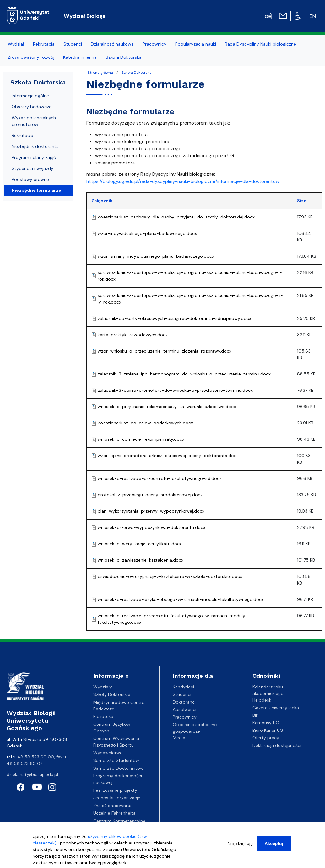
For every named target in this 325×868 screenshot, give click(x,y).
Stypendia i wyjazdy (32, 168)
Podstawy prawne (30, 179)
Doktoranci (184, 702)
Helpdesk (262, 700)
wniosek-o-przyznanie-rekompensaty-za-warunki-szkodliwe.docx (167, 407)
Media (179, 738)
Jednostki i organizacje (117, 798)
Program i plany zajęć (34, 157)
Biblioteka (103, 716)
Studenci (182, 694)
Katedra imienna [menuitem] (80, 57)
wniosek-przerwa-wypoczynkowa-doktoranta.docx (152, 527)
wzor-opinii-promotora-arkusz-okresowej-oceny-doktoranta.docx (168, 456)
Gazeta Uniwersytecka (276, 708)
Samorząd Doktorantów (118, 768)
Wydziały (103, 687)
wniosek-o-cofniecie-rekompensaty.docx (141, 439)
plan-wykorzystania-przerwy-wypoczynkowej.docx (151, 511)
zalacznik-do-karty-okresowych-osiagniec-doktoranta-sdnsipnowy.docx (174, 318)
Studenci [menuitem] (73, 44)
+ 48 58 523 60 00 (34, 757)
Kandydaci (183, 687)
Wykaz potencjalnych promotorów (34, 121)
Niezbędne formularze (36, 190)
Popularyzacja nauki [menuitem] (196, 44)
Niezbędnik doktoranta (35, 146)
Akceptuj (274, 844)
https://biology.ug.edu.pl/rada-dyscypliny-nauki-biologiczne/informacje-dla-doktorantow (183, 181)
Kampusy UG (266, 723)
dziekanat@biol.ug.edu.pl (32, 774)
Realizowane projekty (115, 790)
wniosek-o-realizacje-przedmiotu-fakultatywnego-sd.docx (160, 478)
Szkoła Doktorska (137, 73)
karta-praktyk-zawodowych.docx (133, 335)
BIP (255, 715)
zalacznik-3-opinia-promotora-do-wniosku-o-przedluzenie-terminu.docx (175, 390)
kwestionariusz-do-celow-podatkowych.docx (145, 423)
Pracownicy (185, 717)
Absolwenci (184, 709)
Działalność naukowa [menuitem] (112, 44)
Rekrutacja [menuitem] (44, 44)
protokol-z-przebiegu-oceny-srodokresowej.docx (150, 495)
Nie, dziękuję (240, 844)
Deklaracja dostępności (277, 745)
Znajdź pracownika (112, 806)
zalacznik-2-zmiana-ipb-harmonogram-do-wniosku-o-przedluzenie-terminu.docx (184, 374)
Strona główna (100, 73)
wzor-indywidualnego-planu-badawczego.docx (147, 233)
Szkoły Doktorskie (112, 694)
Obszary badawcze (32, 107)
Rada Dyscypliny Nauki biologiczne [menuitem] (260, 44)
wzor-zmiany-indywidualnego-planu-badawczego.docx (156, 256)
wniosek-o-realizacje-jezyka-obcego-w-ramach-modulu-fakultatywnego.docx (181, 599)
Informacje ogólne (30, 96)
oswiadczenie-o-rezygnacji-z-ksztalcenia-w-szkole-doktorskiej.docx (170, 576)
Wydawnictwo (108, 753)
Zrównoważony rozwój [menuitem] (31, 57)
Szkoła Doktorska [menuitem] (124, 57)
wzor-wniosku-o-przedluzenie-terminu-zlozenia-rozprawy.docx (165, 351)
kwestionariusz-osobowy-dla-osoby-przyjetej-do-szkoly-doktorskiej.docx (176, 217)
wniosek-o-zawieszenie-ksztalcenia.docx (141, 560)
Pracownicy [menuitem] (154, 44)
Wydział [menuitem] (16, 44)
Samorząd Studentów (116, 760)
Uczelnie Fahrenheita (114, 813)
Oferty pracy (266, 738)
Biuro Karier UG (268, 730)
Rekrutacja (22, 135)
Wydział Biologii (84, 16)
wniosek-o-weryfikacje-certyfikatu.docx (140, 544)
